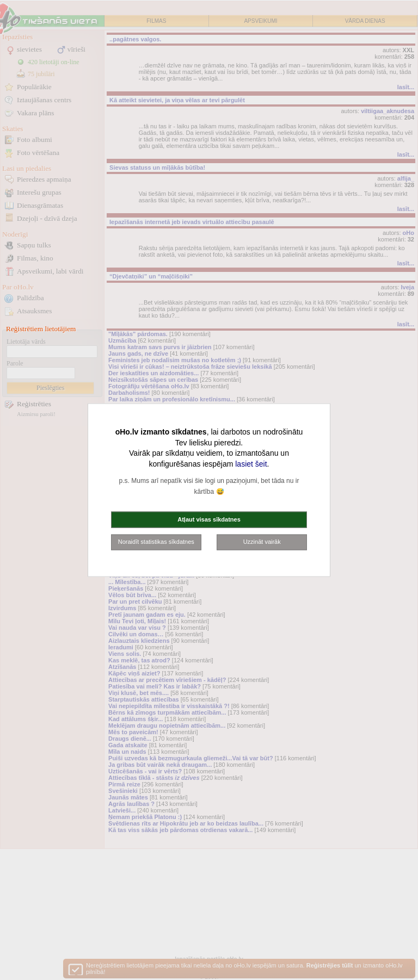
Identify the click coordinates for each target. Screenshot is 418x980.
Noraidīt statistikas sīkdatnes (156, 542)
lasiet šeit (251, 463)
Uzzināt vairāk (262, 542)
